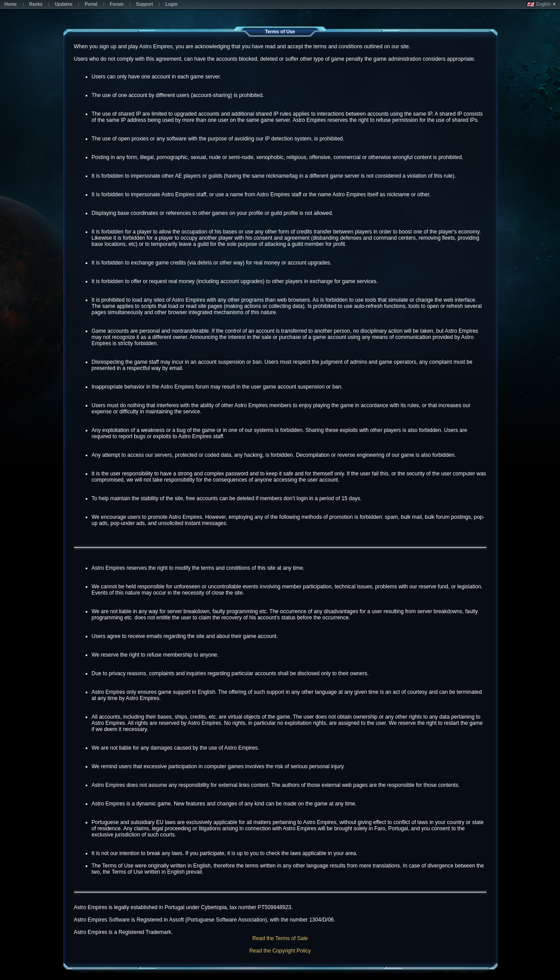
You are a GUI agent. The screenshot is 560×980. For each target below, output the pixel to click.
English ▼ (542, 4)
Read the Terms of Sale (280, 938)
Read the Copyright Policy (280, 951)
